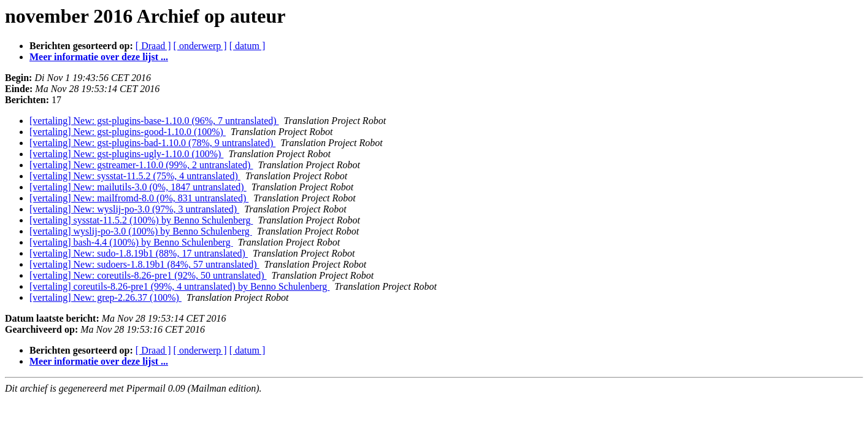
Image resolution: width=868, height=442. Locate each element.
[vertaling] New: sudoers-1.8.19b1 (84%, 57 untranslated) (144, 264)
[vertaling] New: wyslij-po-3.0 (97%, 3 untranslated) (134, 209)
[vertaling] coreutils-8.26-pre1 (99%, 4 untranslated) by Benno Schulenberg (179, 286)
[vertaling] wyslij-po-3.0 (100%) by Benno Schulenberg (141, 231)
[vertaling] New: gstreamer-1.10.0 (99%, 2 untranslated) (141, 165)
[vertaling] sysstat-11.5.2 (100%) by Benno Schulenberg (141, 220)
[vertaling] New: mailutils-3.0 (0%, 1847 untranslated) (138, 187)
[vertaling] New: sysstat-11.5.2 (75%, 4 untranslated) (135, 176)
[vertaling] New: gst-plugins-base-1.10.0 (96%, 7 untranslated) (154, 121)
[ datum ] (248, 46)
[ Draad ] (153, 46)
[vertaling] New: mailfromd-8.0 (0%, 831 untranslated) (139, 198)
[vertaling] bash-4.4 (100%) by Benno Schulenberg (131, 242)
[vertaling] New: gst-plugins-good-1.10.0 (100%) (128, 132)
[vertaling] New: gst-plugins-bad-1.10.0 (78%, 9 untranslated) (152, 143)
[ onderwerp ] (200, 46)
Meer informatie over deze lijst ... (99, 57)
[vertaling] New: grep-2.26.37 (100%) (106, 297)
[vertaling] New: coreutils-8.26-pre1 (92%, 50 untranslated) (148, 275)
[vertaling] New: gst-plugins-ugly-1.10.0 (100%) (126, 154)
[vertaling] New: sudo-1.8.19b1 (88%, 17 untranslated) (139, 253)
